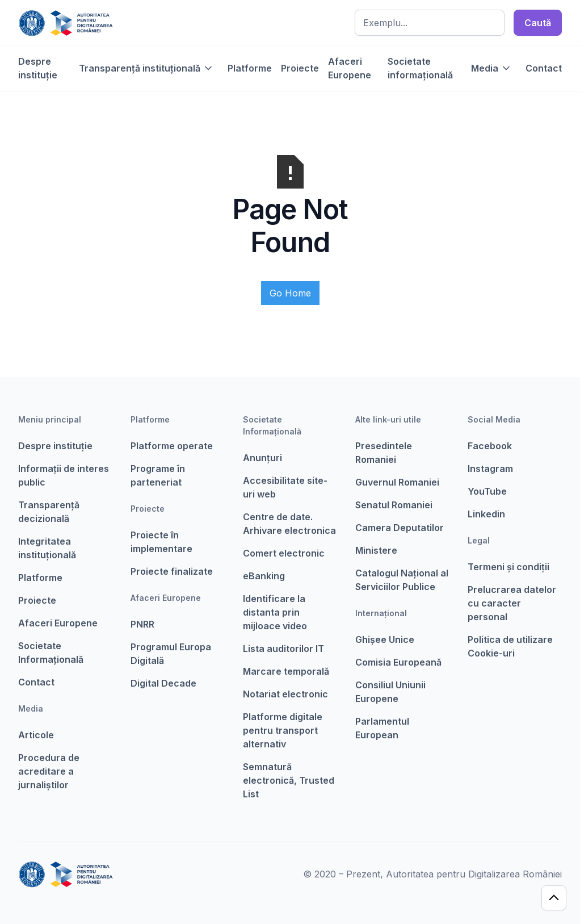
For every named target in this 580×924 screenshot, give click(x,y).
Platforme (250, 68)
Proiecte (300, 68)
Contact (544, 68)
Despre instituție (38, 68)
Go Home (290, 293)
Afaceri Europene (350, 68)
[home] (66, 23)
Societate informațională (420, 68)
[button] (146, 68)
